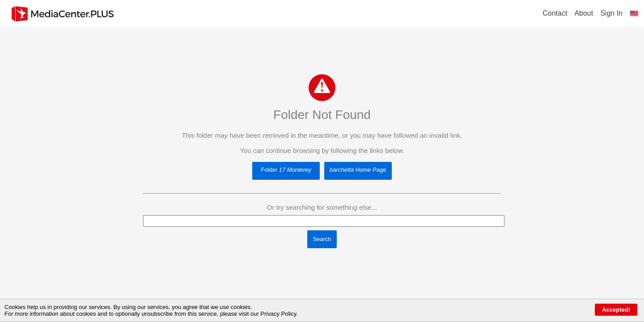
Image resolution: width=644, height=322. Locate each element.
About (584, 13)
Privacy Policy (278, 314)
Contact (555, 13)
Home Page (358, 170)
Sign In (611, 13)
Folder (286, 170)
